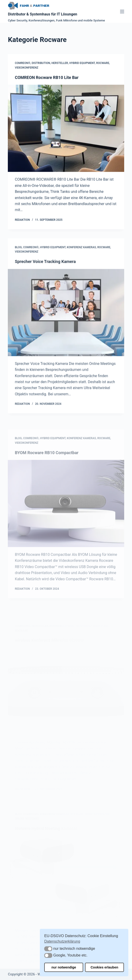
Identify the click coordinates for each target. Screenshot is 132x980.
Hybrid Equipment (82, 64)
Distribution (41, 64)
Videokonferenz (26, 68)
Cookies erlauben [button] (104, 967)
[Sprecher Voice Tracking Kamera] (66, 326)
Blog (18, 261)
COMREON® (22, 64)
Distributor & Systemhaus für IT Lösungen (43, 14)
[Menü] (122, 12)
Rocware (103, 64)
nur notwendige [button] (64, 967)
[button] (48, 949)
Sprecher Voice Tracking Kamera (45, 275)
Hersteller (60, 64)
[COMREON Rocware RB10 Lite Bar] (66, 129)
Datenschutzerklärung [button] (62, 941)
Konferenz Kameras (81, 261)
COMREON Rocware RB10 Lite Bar (47, 78)
